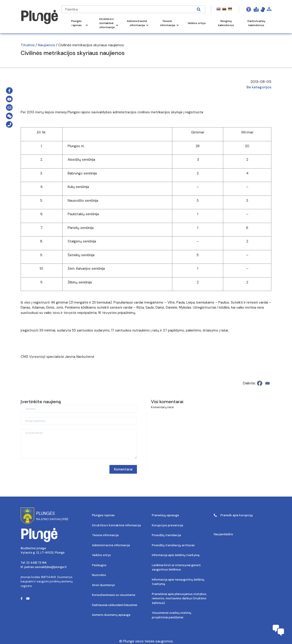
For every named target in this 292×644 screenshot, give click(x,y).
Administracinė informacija (111, 545)
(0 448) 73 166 (36, 563)
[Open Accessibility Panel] (249, 9)
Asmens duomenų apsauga (111, 615)
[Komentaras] (79, 444)
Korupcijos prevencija (167, 525)
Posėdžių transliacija (166, 535)
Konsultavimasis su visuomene (114, 595)
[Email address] (79, 421)
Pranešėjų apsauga (165, 515)
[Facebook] (260, 383)
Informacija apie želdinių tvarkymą (176, 555)
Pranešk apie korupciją (233, 515)
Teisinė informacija (105, 535)
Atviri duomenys (103, 585)
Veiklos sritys (101, 555)
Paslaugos (99, 565)
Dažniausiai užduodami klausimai (115, 605)
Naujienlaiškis (223, 534)
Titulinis (28, 45)
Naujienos (46, 45)
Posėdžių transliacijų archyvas (173, 545)
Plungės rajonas (103, 515)
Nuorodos (99, 575)
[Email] (267, 383)
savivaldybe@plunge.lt (51, 567)
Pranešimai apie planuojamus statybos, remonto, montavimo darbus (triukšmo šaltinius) (179, 598)
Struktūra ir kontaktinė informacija (116, 525)
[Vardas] (79, 409)
